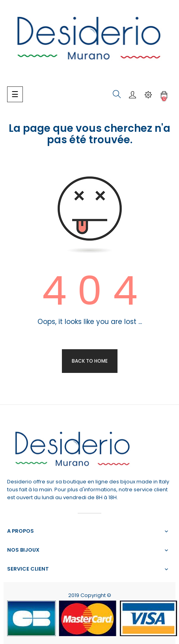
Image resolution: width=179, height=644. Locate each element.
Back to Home (90, 361)
